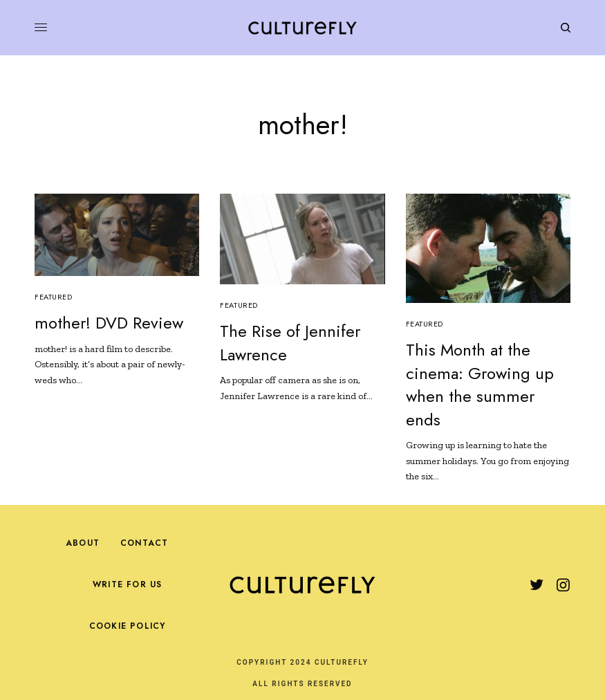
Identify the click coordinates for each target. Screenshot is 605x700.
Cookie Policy (128, 626)
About (83, 543)
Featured (53, 297)
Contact (144, 543)
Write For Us (127, 584)
